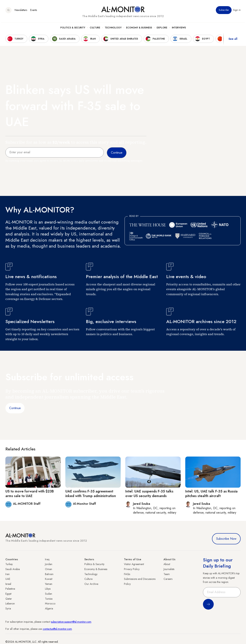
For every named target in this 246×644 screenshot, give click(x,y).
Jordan (49, 564)
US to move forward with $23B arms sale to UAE (30, 494)
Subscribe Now (226, 539)
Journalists (169, 569)
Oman (49, 569)
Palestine (10, 589)
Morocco (50, 603)
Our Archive (91, 584)
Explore (162, 29)
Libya (48, 589)
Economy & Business (139, 29)
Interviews (179, 29)
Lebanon (10, 603)
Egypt (8, 594)
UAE (8, 579)
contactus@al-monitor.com (57, 629)
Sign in (237, 11)
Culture (95, 29)
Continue (15, 408)
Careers (168, 579)
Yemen (49, 584)
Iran (7, 574)
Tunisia (49, 599)
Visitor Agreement (134, 564)
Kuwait (49, 579)
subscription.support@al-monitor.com (71, 622)
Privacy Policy (132, 569)
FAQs (127, 574)
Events (34, 11)
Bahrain (49, 574)
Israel (8, 584)
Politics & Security (73, 29)
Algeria (49, 608)
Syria (8, 608)
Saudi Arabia (13, 569)
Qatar (9, 599)
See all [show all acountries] (233, 40)
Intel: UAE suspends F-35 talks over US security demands (149, 494)
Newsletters (21, 11)
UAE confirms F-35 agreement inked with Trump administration (91, 494)
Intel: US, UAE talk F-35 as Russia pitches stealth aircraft (211, 494)
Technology (113, 29)
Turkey (9, 564)
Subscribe (224, 11)
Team (167, 574)
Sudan (49, 594)
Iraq (47, 559)
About (167, 564)
